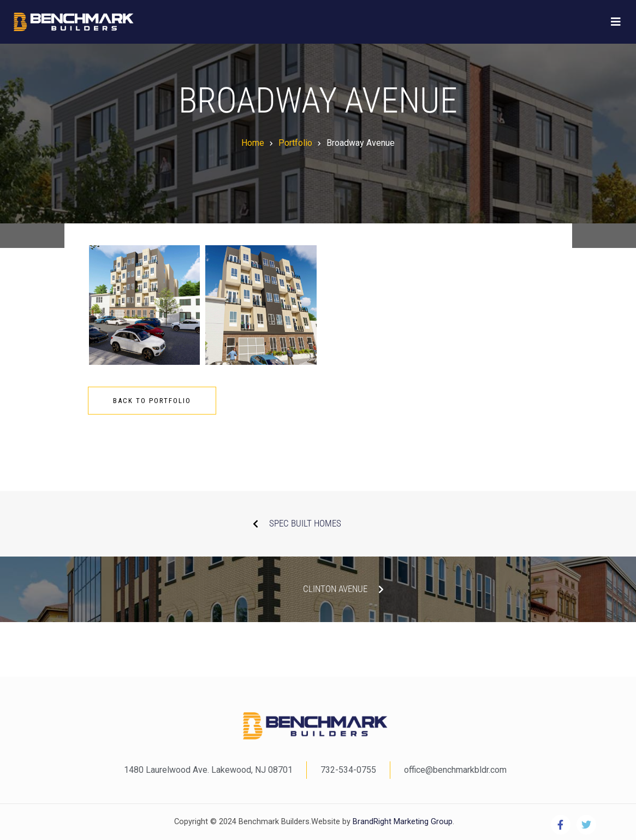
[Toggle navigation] (616, 22)
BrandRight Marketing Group (402, 822)
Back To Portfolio (152, 401)
